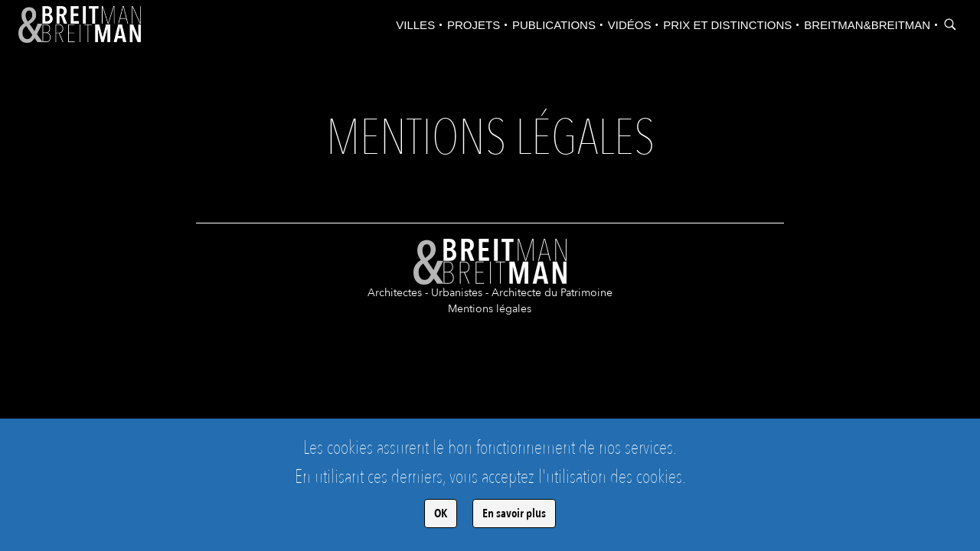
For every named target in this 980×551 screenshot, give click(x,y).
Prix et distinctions (727, 25)
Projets (474, 25)
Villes (415, 25)
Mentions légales (490, 309)
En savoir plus (514, 514)
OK (441, 514)
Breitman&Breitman (867, 25)
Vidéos (630, 25)
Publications (554, 25)
